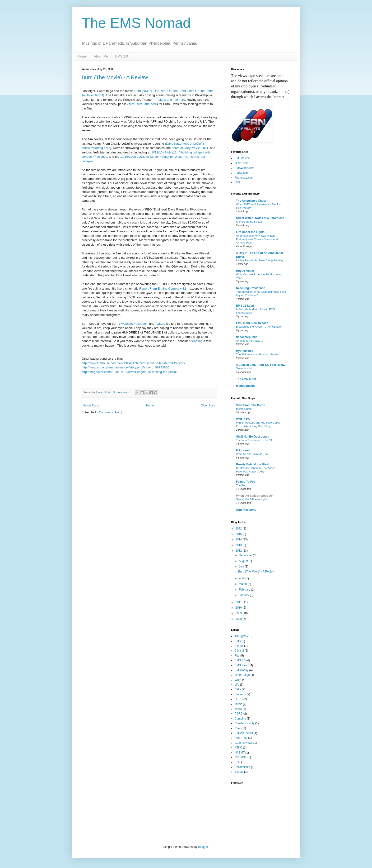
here (131, 104)
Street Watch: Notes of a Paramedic (260, 218)
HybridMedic (245, 351)
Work (238, 680)
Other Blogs (242, 675)
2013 (239, 545)
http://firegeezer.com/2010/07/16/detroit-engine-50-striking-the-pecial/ (130, 372)
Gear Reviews (244, 743)
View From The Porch (251, 405)
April (242, 578)
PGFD (239, 714)
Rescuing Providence (251, 288)
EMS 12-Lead (245, 306)
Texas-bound (244, 368)
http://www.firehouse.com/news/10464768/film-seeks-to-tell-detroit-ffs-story (133, 363)
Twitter (160, 324)
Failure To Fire (246, 482)
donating (197, 341)
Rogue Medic (245, 271)
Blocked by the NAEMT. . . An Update (258, 327)
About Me (101, 56)
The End (241, 485)
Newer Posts (91, 405)
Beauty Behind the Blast (252, 464)
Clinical (239, 651)
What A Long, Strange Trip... (253, 454)
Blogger (203, 847)
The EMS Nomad (136, 23)
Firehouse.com (244, 178)
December (246, 555)
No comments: (122, 392)
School (239, 646)
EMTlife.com (243, 158)
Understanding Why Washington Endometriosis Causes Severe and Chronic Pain (257, 239)
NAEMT (240, 753)
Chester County (244, 723)
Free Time (241, 738)
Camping (240, 719)
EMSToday (242, 670)
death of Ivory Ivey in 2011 (190, 148)
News (238, 709)
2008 (239, 619)
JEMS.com (242, 163)
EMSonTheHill (244, 733)
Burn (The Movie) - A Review (115, 77)
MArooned (243, 450)
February (245, 590)
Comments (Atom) (110, 412)
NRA (238, 182)
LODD (239, 699)
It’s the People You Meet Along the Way (260, 260)
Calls (238, 689)
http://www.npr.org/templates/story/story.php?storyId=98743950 (125, 367)
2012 (239, 551)
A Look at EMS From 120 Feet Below (261, 365)
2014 (239, 539)
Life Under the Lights (250, 232)
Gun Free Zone (246, 510)
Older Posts (208, 405)
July (242, 567)
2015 (239, 534)
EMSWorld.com (244, 168)
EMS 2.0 (121, 56)
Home (82, 56)
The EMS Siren (246, 379)
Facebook (141, 324)
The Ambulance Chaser (252, 201)
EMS (238, 641)
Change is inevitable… (250, 341)
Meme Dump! (244, 409)
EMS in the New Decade (252, 323)
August (244, 561)
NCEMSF (241, 757)
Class (238, 728)
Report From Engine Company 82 (162, 289)
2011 (239, 602)
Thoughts (241, 636)
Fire (237, 656)
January (244, 595)
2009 (239, 613)
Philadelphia (242, 767)
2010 (239, 608)
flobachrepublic (247, 337)
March (243, 584)
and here (151, 104)
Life (237, 685)
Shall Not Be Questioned (253, 437)
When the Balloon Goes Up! (255, 496)
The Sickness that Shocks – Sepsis (257, 354)
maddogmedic (246, 386)
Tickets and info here (171, 100)
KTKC (238, 748)
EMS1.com (242, 173)
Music (238, 704)
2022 (239, 529)
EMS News (242, 665)
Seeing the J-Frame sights (252, 499)
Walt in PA (243, 419)
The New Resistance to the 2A (254, 440)
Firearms (240, 694)
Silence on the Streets (249, 222)
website (127, 324)
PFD (237, 762)
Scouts (239, 772)
